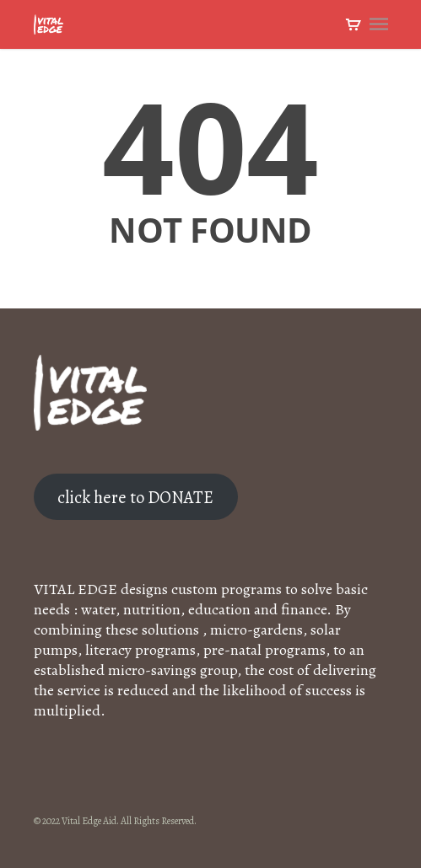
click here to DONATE (135, 497)
